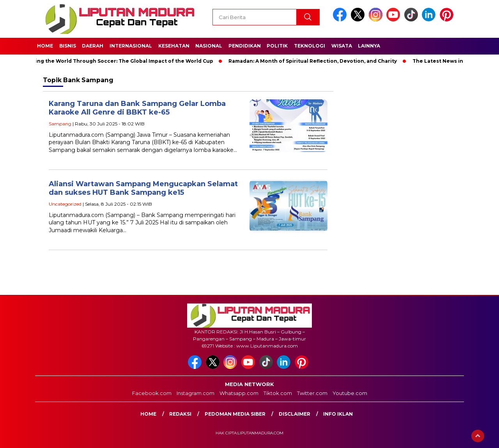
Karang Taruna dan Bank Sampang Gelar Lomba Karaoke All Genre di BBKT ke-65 (137, 108)
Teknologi (310, 46)
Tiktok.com (278, 393)
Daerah (93, 46)
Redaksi (180, 414)
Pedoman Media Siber (235, 414)
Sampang (60, 124)
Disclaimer (295, 414)
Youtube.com (350, 393)
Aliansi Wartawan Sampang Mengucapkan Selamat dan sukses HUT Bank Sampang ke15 (143, 188)
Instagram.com (196, 393)
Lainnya (369, 46)
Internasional (131, 46)
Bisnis (68, 46)
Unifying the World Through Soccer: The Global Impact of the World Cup (119, 61)
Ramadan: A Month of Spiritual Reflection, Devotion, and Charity (315, 61)
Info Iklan (338, 414)
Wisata (342, 46)
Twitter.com (312, 393)
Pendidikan (245, 46)
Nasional (209, 46)
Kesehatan (174, 46)
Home (45, 46)
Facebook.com (152, 393)
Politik (277, 46)
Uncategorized (65, 204)
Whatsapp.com (239, 393)
